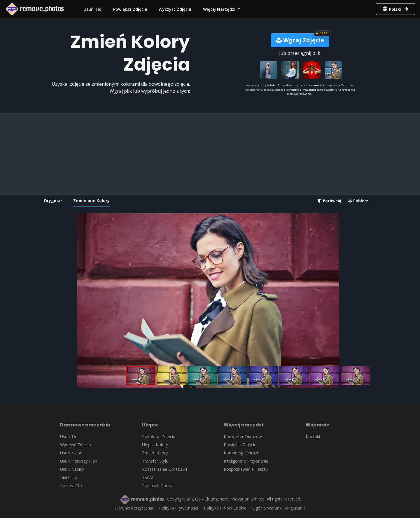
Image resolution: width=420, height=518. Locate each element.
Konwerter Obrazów (243, 436)
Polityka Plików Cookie (225, 508)
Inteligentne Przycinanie (246, 461)
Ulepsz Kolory (155, 445)
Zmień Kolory (155, 453)
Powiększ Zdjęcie (130, 9)
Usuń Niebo (71, 453)
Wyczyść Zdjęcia (175, 9)
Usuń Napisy (72, 469)
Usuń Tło (92, 9)
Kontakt (313, 436)
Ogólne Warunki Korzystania (279, 508)
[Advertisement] (208, 154)
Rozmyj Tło (71, 485)
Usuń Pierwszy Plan (79, 461)
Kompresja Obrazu (242, 453)
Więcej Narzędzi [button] (220, 9)
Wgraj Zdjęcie (300, 40)
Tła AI (148, 477)
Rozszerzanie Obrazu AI (164, 469)
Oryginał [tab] (53, 201)
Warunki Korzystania (325, 85)
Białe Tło (69, 477)
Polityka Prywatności (304, 90)
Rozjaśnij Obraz (157, 485)
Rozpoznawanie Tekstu (246, 469)
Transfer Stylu (155, 461)
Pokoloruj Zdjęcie (159, 436)
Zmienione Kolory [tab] (91, 201)
